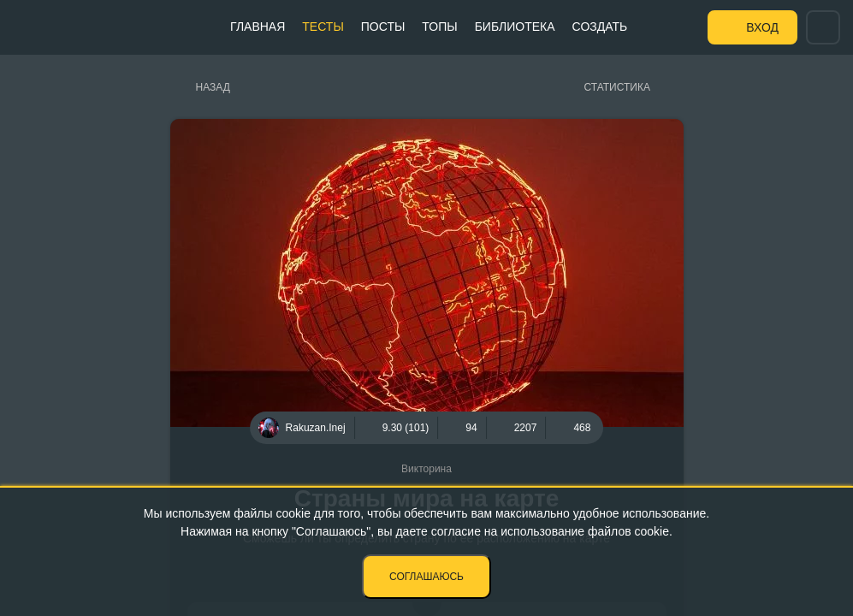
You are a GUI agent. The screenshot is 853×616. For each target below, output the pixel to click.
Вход (762, 27)
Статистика (617, 87)
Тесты (323, 27)
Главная (258, 27)
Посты (383, 27)
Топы (439, 27)
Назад (213, 87)
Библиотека (515, 27)
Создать (600, 27)
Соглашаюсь (426, 577)
